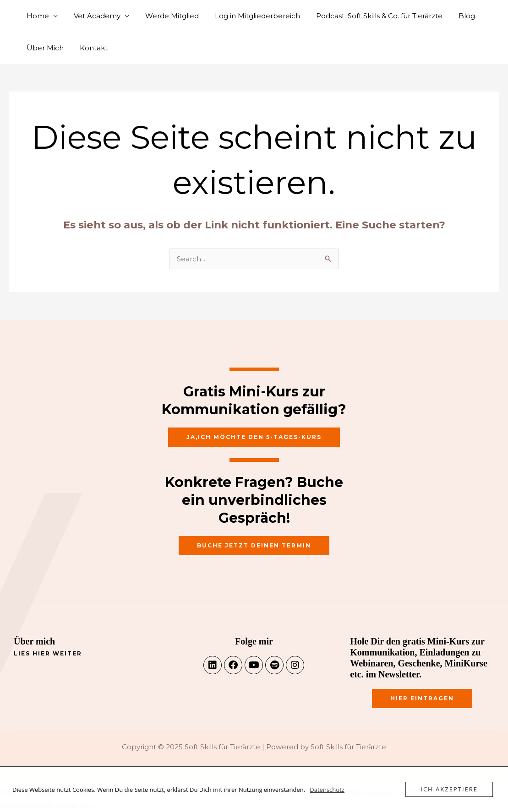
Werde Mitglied (166, 16)
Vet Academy (93, 16)
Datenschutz (327, 790)
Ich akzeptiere (449, 789)
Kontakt (90, 48)
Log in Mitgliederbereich (249, 16)
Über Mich (44, 48)
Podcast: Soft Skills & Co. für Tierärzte (369, 16)
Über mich (34, 641)
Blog (454, 16)
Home (36, 16)
